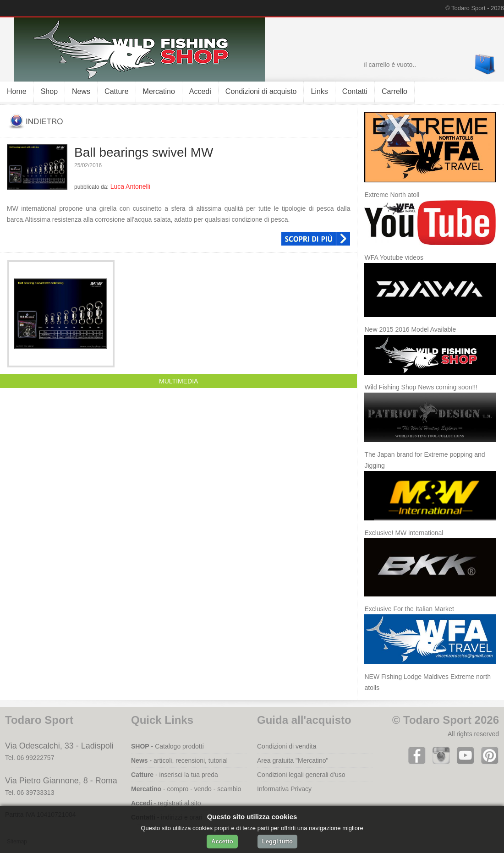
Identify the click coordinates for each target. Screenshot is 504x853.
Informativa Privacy (284, 789)
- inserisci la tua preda (175, 775)
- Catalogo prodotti (167, 746)
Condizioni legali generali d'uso (301, 775)
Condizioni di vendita (287, 746)
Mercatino (159, 91)
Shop (49, 91)
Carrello (394, 91)
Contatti (355, 91)
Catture (116, 91)
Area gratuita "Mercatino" (293, 760)
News (81, 91)
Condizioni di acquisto (261, 91)
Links (319, 91)
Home (17, 91)
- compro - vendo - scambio (186, 789)
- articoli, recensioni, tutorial (179, 760)
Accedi (200, 91)
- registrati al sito (166, 803)
